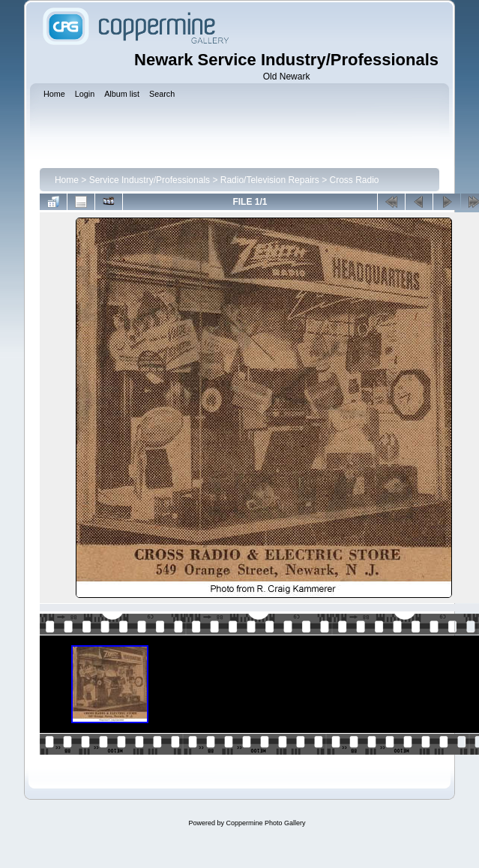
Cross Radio (355, 180)
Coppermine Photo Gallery (265, 823)
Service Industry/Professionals (150, 180)
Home (67, 180)
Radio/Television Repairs (270, 180)
